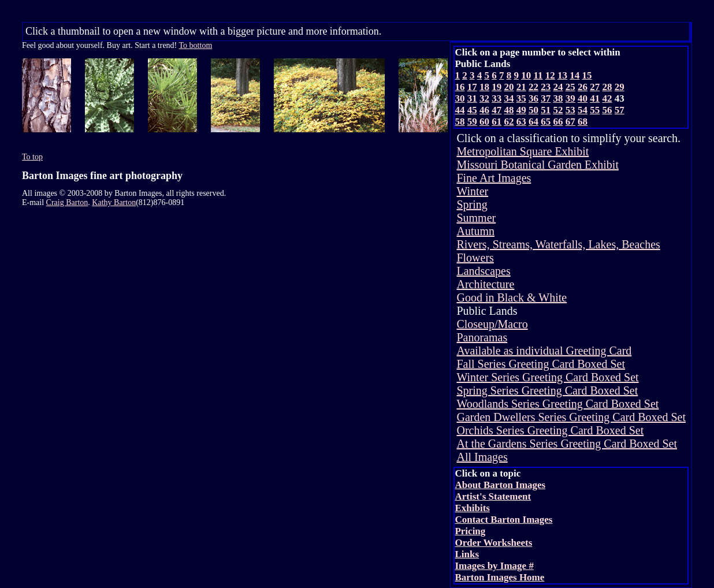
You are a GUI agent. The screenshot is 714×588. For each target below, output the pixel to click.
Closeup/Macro (492, 324)
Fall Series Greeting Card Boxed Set (541, 364)
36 (533, 98)
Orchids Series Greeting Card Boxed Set (550, 430)
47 (497, 110)
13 (562, 75)
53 (570, 110)
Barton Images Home (499, 577)
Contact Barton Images (503, 520)
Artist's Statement (493, 496)
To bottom (196, 45)
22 (533, 87)
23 (546, 87)
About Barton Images (500, 485)
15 (587, 75)
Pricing (470, 531)
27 (595, 87)
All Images (482, 457)
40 (583, 98)
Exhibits (472, 508)
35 (521, 98)
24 (558, 87)
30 (460, 98)
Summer (476, 218)
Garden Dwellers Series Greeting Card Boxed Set (571, 417)
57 (620, 110)
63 (521, 122)
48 (509, 110)
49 (521, 110)
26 (583, 87)
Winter (472, 191)
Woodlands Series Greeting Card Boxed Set (557, 404)
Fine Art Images (494, 178)
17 (472, 87)
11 (538, 75)
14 (574, 75)
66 (558, 122)
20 (509, 87)
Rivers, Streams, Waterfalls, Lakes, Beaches (558, 244)
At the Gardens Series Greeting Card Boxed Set (567, 444)
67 (570, 122)
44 (460, 110)
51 (546, 110)
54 (583, 110)
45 (472, 110)
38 (558, 98)
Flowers (475, 258)
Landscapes (483, 271)
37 (546, 98)
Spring (472, 204)
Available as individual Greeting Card (544, 351)
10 (526, 75)
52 (558, 110)
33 (497, 98)
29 (620, 87)
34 (509, 98)
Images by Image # (494, 566)
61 (497, 122)
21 (521, 87)
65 (546, 122)
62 (509, 122)
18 (484, 87)
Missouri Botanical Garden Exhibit (538, 165)
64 (533, 122)
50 (533, 110)
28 (607, 87)
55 (595, 110)
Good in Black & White (512, 297)
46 (484, 110)
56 (607, 110)
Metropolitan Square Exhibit (523, 151)
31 (472, 98)
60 (484, 122)
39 (570, 98)
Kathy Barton (114, 202)
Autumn (475, 231)
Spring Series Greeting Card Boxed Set (547, 390)
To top (32, 157)
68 (583, 122)
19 (497, 87)
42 (607, 98)
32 (484, 98)
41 (595, 98)
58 (460, 122)
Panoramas (482, 337)
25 (570, 87)
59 (472, 122)
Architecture (485, 284)
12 (550, 75)
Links (467, 554)
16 (460, 87)
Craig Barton (67, 202)
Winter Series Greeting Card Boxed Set (547, 377)
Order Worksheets (493, 543)
